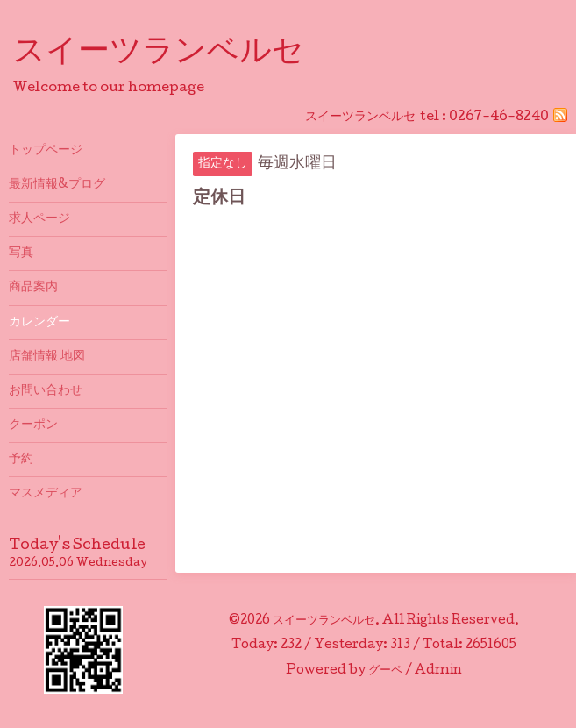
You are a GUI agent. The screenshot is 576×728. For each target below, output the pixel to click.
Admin (438, 671)
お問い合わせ (46, 391)
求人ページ (39, 219)
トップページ (46, 151)
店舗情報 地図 (47, 357)
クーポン (33, 425)
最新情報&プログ (57, 185)
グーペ (385, 671)
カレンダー (39, 323)
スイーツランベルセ (174, 54)
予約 (21, 460)
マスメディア (46, 494)
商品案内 (33, 288)
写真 (21, 253)
